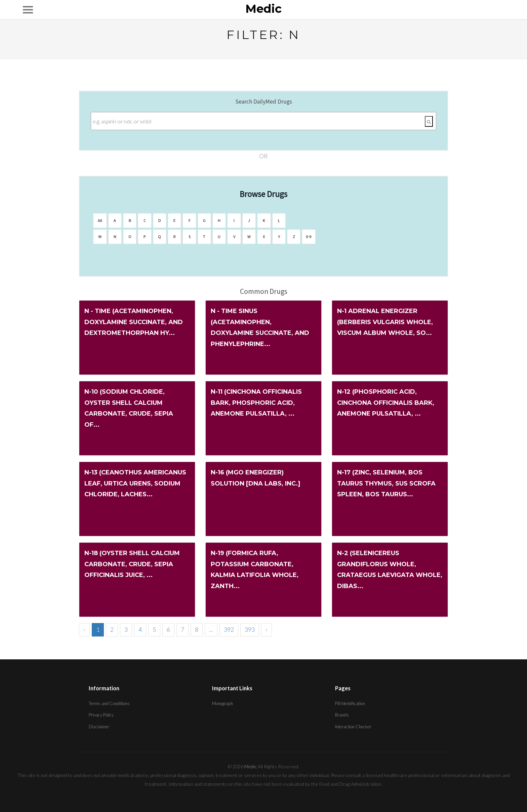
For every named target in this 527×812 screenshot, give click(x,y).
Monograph (222, 703)
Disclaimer (99, 727)
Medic (263, 9)
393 (250, 629)
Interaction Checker (353, 727)
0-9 (307, 237)
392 (229, 629)
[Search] (429, 121)
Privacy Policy (101, 715)
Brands (342, 715)
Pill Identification (350, 703)
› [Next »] (267, 629)
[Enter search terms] (263, 121)
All (100, 220)
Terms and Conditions (109, 703)
